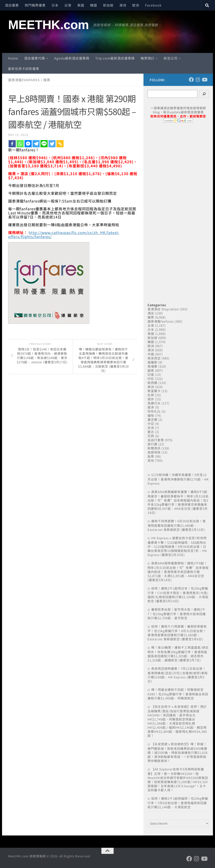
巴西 (151, 436)
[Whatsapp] (20, 144)
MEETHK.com (49, 25)
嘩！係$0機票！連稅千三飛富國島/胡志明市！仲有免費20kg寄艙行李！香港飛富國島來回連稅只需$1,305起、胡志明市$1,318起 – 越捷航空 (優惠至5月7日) (178, 654)
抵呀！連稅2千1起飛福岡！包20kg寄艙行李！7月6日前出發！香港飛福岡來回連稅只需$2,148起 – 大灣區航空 (178, 803)
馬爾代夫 (154, 403)
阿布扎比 (154, 411)
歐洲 (136, 5)
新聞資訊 (154, 448)
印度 (151, 374)
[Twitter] (52, 144)
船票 (151, 456)
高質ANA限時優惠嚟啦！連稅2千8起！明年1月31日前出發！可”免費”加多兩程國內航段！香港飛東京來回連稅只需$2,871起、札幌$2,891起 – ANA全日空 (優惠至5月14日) (178, 571)
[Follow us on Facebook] (191, 80)
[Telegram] (36, 144)
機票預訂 (148, 58)
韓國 (94, 5)
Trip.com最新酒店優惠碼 (115, 58)
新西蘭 (152, 383)
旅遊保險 (154, 452)
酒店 (151, 313)
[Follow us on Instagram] (198, 80)
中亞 (151, 424)
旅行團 (152, 444)
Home (13, 58)
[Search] (204, 94)
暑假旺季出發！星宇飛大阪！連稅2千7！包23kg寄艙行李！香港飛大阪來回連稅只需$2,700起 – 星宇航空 (177, 614)
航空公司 (171, 58)
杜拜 (151, 395)
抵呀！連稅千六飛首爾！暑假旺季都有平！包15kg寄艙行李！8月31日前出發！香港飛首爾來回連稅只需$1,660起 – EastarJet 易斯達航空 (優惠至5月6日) (177, 633)
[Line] (44, 144)
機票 (47, 80)
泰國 (81, 5)
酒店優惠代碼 (35, 58)
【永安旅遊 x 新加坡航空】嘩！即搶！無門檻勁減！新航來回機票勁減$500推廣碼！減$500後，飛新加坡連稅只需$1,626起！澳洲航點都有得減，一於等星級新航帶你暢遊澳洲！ (178, 752)
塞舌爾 (152, 419)
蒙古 (151, 432)
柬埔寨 (152, 366)
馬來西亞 (154, 358)
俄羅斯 (152, 362)
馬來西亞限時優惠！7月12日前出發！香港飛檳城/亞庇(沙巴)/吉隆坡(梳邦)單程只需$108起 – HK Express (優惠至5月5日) (178, 675)
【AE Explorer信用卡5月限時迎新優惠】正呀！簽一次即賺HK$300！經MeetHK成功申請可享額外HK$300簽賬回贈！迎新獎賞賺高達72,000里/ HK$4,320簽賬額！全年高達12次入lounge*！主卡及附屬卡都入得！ (178, 780)
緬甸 (151, 415)
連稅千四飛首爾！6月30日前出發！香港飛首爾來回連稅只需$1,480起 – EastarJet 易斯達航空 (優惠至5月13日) (177, 525)
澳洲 (123, 5)
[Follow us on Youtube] (204, 80)
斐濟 (151, 407)
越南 (151, 370)
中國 (151, 354)
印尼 (151, 379)
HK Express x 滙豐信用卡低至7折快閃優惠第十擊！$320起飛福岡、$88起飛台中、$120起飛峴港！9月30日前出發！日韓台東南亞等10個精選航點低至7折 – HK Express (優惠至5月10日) (177, 546)
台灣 (68, 5)
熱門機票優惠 (35, 5)
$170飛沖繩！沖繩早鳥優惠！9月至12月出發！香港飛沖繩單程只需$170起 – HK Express (178, 479)
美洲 (151, 387)
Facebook (153, 5)
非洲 (151, 428)
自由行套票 (156, 440)
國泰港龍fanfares (24, 80)
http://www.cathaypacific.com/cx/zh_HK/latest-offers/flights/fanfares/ (64, 234)
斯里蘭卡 (154, 391)
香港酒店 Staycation (163, 309)
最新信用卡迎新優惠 (24, 69)
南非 (151, 399)
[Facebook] (12, 144)
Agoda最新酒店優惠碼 (72, 58)
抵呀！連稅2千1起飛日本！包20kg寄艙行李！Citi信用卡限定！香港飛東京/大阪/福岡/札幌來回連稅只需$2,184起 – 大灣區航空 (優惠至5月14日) (178, 595)
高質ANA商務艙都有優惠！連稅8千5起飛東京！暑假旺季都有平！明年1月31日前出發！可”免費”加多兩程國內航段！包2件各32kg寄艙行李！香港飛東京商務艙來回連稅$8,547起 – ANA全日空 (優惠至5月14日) (178, 502)
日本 (55, 5)
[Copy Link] (60, 144)
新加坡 (108, 5)
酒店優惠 (12, 5)
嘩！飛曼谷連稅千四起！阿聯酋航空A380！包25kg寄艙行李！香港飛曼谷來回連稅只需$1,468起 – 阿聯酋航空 (178, 694)
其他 (151, 460)
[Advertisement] (178, 208)
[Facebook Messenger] (28, 144)
